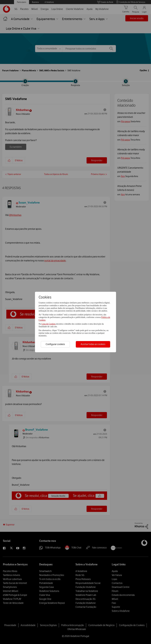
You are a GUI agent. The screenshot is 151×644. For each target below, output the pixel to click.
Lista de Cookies (49, 324)
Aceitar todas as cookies (93, 344)
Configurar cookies (55, 344)
